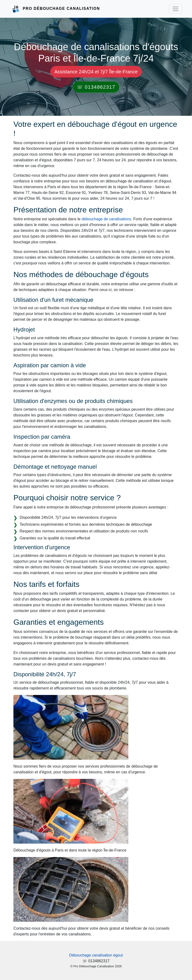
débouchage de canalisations (106, 219)
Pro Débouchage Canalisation (61, 9)
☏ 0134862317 (96, 87)
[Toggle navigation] (175, 9)
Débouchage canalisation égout (96, 955)
